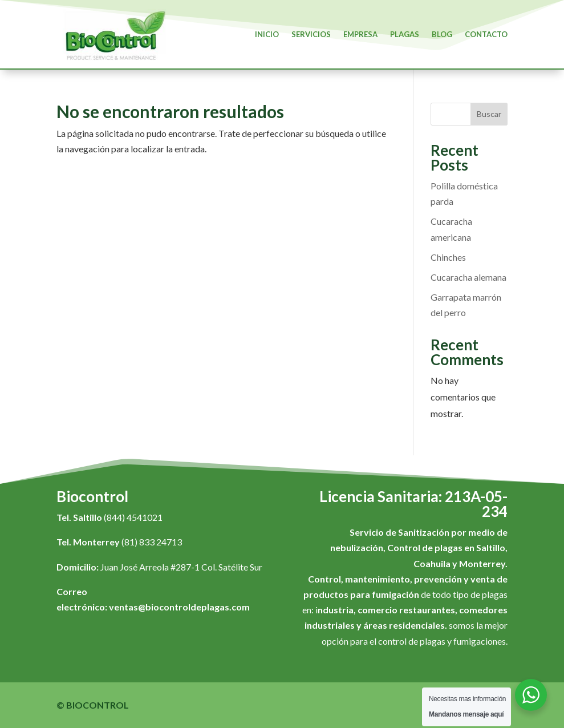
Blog (442, 34)
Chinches (448, 257)
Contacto (486, 34)
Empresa (360, 34)
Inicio (267, 34)
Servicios (311, 34)
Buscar (489, 114)
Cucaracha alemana (468, 277)
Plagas (405, 34)
